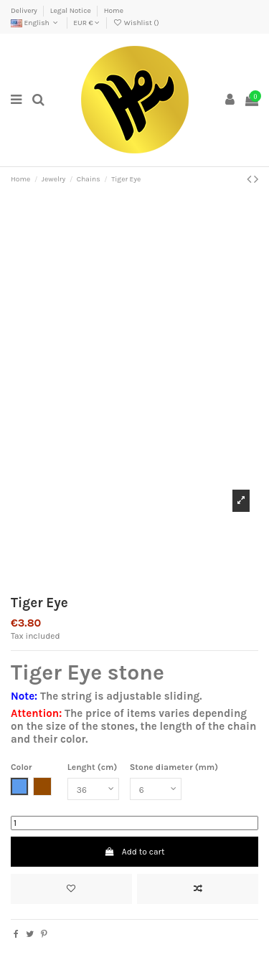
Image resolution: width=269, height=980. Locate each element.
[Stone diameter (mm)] (156, 789)
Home (114, 11)
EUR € (86, 23)
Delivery (25, 11)
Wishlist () (136, 23)
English (36, 23)
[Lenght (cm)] (93, 789)
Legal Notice (71, 11)
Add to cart (135, 852)
